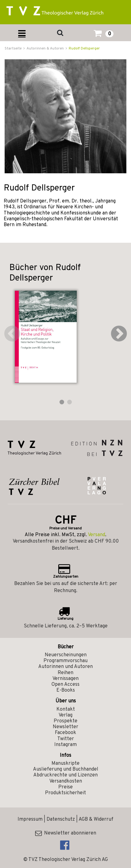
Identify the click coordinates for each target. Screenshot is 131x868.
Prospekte (65, 721)
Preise (65, 787)
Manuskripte (65, 764)
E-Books (66, 690)
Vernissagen (65, 679)
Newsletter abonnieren (66, 833)
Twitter (66, 739)
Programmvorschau (65, 661)
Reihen (65, 673)
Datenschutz (61, 819)
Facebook (65, 733)
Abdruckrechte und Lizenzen (65, 775)
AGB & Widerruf (96, 819)
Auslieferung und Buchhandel (66, 769)
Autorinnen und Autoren (65, 667)
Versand (96, 535)
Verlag (65, 715)
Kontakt (66, 709)
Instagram (65, 745)
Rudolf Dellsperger (84, 49)
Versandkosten (66, 781)
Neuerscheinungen (66, 655)
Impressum (30, 819)
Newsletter (65, 727)
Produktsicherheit (65, 793)
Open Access (65, 685)
